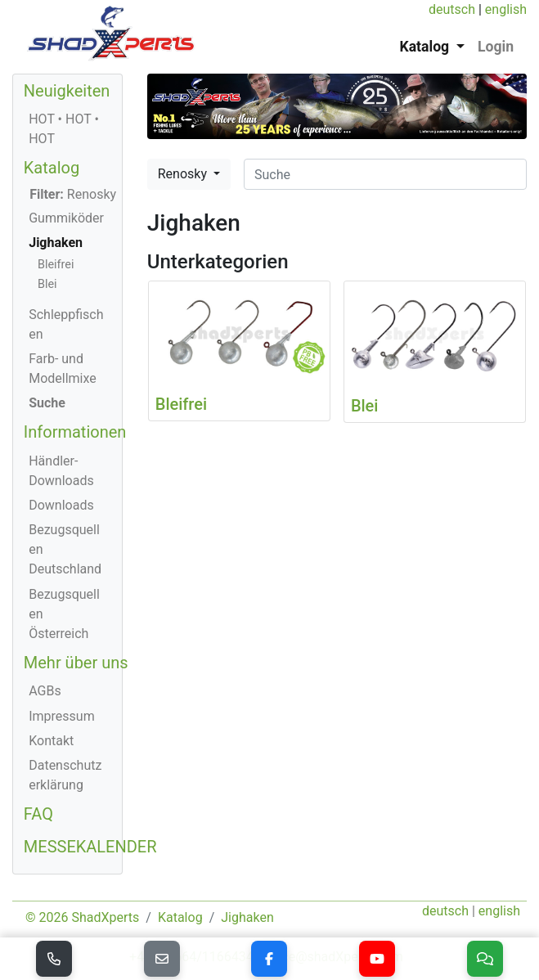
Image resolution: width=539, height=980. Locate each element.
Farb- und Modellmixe (63, 369)
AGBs (45, 691)
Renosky (184, 174)
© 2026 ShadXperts (82, 917)
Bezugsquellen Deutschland (65, 549)
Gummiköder (66, 218)
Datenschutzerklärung (65, 775)
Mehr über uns (76, 663)
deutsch (452, 9)
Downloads (61, 505)
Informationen (75, 432)
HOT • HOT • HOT (64, 129)
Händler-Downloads (61, 471)
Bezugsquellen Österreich (64, 614)
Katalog (52, 168)
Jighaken (56, 243)
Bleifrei (56, 265)
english (506, 9)
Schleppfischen (66, 324)
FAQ (38, 814)
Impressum (62, 716)
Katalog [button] (427, 47)
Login (496, 47)
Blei (47, 284)
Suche (47, 403)
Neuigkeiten (67, 91)
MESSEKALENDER (90, 847)
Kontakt (51, 741)
